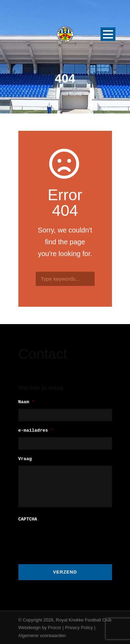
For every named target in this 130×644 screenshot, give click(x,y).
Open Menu (108, 34)
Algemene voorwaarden (42, 635)
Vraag (25, 459)
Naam (27, 402)
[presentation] (71, 539)
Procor (54, 627)
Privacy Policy (79, 627)
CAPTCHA (28, 519)
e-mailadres (36, 431)
